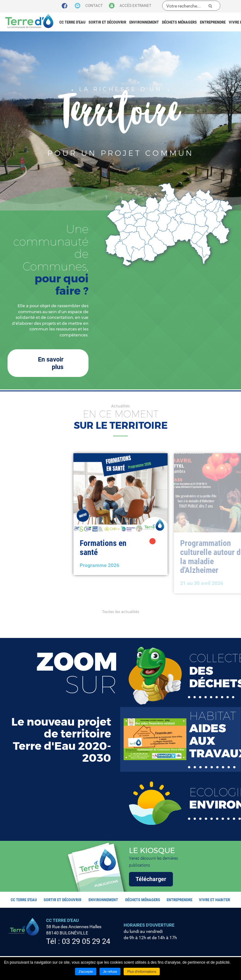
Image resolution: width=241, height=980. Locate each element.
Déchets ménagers (179, 22)
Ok (210, 6)
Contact (94, 6)
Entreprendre (213, 22)
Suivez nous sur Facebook (65, 6)
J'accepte (86, 972)
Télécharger (151, 879)
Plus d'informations (142, 972)
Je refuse (110, 972)
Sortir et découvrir (107, 22)
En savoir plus (51, 363)
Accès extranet (135, 6)
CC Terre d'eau (72, 22)
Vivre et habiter (214, 900)
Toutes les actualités (121, 612)
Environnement (144, 22)
